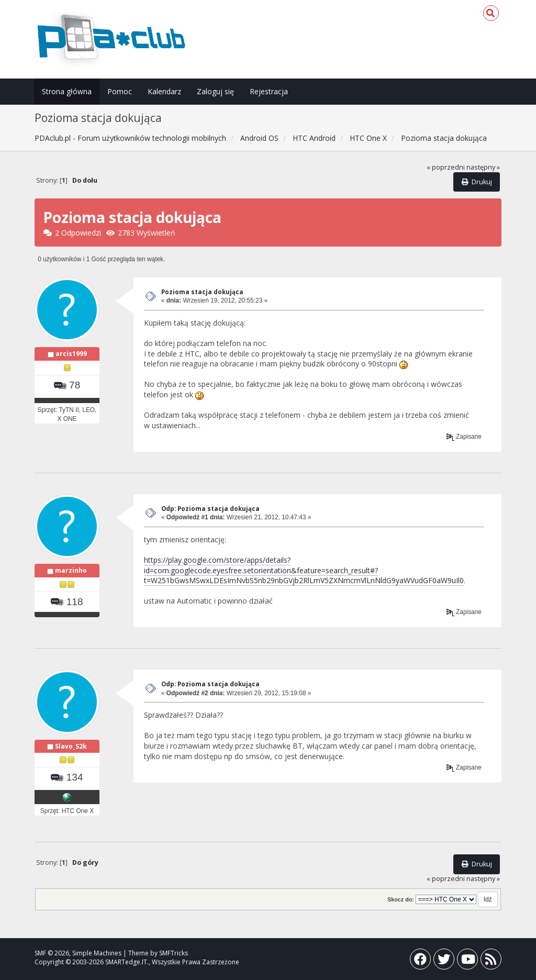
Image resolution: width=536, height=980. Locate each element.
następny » (483, 167)
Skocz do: (401, 899)
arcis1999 (71, 354)
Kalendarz (164, 91)
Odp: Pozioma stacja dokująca (210, 509)
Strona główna (67, 91)
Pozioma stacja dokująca (202, 292)
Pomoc (120, 91)
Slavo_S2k (71, 746)
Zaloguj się (215, 91)
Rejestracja (269, 91)
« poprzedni (446, 167)
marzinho (71, 570)
